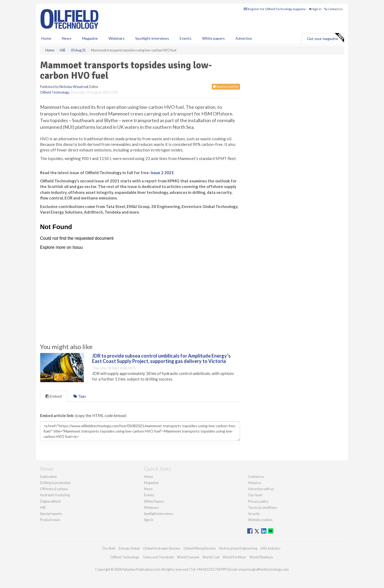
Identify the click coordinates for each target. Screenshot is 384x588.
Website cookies (260, 520)
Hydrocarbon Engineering (238, 548)
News (148, 489)
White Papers (154, 501)
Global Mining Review (200, 548)
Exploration (48, 477)
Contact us (334, 9)
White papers (213, 38)
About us (255, 483)
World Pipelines (261, 557)
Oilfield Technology (55, 92)
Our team (255, 495)
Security (254, 514)
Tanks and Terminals (158, 557)
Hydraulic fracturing (55, 495)
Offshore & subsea (54, 489)
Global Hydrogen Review (162, 548)
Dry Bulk (109, 548)
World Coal (211, 557)
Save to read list (226, 87)
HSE (43, 507)
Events (186, 38)
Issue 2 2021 (162, 173)
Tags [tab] (80, 396)
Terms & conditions (262, 507)
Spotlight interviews (152, 38)
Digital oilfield (50, 501)
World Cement (188, 557)
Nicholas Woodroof (74, 87)
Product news (50, 520)
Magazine (90, 38)
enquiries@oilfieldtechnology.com (263, 569)
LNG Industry (271, 548)
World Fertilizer (234, 557)
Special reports (51, 514)
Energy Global (129, 548)
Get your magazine (325, 38)
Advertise (244, 38)
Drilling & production (55, 483)
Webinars (117, 38)
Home (46, 38)
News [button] (67, 38)
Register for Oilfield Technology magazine (275, 9)
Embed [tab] (54, 396)
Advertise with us (261, 489)
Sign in (315, 9)
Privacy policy (258, 501)
